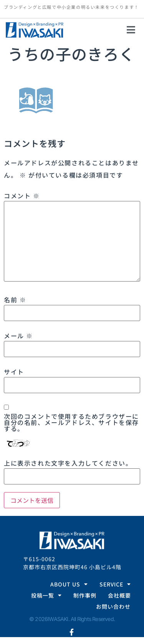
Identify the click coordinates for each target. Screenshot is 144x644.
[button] (131, 30)
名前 (15, 300)
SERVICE (115, 584)
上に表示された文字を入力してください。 (68, 463)
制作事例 (85, 595)
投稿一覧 (46, 595)
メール (18, 336)
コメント (22, 196)
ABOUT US (69, 584)
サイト (14, 372)
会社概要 (119, 595)
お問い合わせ (113, 606)
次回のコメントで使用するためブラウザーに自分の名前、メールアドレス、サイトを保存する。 (71, 422)
